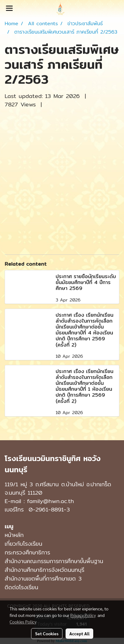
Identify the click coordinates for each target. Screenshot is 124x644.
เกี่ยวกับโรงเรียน (23, 544)
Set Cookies (47, 633)
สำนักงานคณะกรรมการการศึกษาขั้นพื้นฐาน (54, 561)
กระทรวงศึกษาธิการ (27, 552)
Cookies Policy (23, 622)
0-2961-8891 (46, 509)
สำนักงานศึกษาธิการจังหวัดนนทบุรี (44, 570)
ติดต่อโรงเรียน (21, 587)
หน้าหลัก (14, 535)
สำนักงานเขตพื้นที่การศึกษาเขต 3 (43, 579)
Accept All (79, 633)
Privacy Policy (83, 615)
